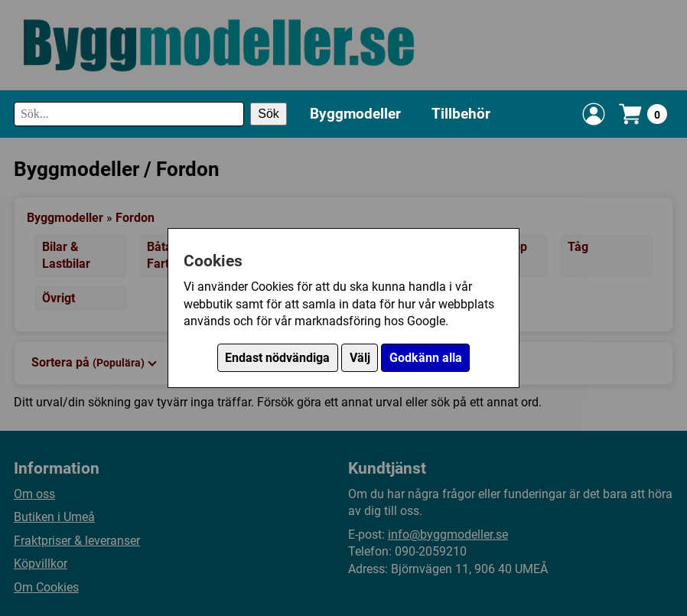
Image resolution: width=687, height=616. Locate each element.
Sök (269, 114)
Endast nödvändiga (277, 358)
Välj (360, 358)
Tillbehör (461, 114)
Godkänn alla (426, 358)
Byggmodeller (355, 114)
